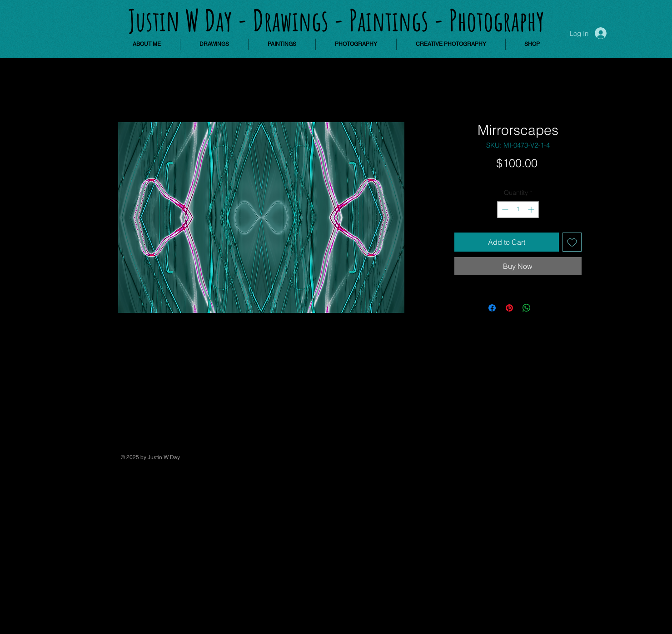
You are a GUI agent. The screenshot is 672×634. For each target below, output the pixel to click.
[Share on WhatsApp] (527, 308)
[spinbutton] (518, 210)
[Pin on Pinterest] (509, 308)
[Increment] (532, 210)
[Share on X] (544, 308)
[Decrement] (504, 210)
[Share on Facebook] (492, 308)
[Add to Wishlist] (572, 242)
